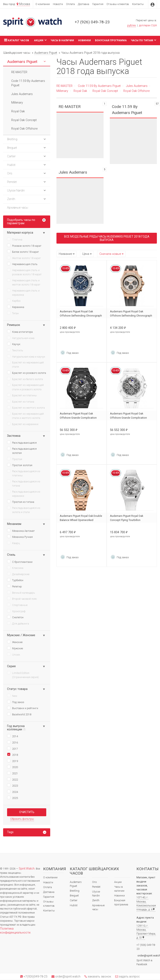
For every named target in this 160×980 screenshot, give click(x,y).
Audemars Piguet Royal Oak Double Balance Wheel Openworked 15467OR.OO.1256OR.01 (81, 520)
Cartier (74, 900)
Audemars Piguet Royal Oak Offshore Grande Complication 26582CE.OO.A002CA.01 (78, 418)
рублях (132, 25)
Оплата (70, 4)
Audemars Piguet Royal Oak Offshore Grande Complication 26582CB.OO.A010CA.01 (128, 418)
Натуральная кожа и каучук (26, 356)
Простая (15, 459)
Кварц (13, 543)
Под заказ (16, 702)
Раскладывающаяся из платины (24, 473)
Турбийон (15, 580)
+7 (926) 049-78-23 (92, 22)
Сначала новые (110, 254)
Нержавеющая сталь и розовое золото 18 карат (24, 272)
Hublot (74, 905)
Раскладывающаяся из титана (24, 483)
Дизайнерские (18, 574)
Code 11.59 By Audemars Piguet (99, 86)
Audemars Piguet (76, 884)
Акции (40, 40)
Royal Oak (80, 91)
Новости (58, 4)
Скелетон (15, 617)
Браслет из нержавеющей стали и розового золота (25, 387)
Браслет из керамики (23, 424)
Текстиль (15, 350)
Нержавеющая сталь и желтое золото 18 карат (24, 282)
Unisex (14, 654)
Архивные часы (98, 907)
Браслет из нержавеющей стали (25, 364)
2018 (12, 755)
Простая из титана (21, 502)
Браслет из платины (22, 395)
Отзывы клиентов (118, 4)
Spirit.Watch (27, 869)
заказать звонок (99, 977)
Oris (94, 882)
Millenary (62, 91)
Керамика (16, 307)
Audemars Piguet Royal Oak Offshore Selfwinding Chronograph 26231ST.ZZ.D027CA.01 (81, 316)
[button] (45, 62)
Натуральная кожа (21, 338)
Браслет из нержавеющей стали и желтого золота (25, 416)
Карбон (14, 300)
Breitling (75, 891)
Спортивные (17, 605)
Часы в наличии (62, 40)
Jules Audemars (137, 86)
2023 (12, 785)
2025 (12, 798)
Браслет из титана (21, 401)
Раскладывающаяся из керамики (24, 494)
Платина (15, 239)
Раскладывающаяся (22, 442)
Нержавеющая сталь (22, 264)
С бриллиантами (20, 562)
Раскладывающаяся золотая (22, 451)
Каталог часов (16, 40)
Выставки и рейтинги (23, 708)
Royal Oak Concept (105, 91)
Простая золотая (20, 465)
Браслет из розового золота (27, 373)
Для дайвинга (18, 623)
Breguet (74, 896)
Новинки (84, 40)
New (12, 696)
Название (65, 254)
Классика (15, 568)
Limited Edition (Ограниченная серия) (23, 675)
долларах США (148, 25)
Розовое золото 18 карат (24, 245)
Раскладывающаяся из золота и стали (24, 510)
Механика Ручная (20, 537)
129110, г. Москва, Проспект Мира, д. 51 (146, 932)
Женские (15, 642)
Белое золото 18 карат (23, 252)
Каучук (14, 344)
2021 (12, 773)
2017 (12, 748)
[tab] (27, 832)
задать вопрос (129, 977)
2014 (12, 736)
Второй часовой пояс (22, 598)
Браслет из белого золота (25, 379)
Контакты (138, 4)
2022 (12, 779)
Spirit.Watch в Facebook (144, 962)
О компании (43, 4)
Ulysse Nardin (96, 894)
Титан (13, 313)
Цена (86, 254)
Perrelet (96, 887)
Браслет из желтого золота (26, 407)
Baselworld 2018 (19, 714)
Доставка (84, 4)
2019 (12, 761)
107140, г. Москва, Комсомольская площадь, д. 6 (146, 903)
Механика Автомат (21, 531)
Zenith (96, 900)
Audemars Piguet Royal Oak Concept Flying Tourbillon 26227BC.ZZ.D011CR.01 (127, 520)
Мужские (15, 648)
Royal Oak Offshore (136, 91)
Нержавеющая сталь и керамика (23, 292)
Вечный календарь (21, 592)
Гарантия (98, 4)
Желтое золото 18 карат (24, 258)
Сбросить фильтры (22, 819)
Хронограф (16, 611)
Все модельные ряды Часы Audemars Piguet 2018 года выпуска (107, 238)
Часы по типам (144, 40)
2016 (12, 742)
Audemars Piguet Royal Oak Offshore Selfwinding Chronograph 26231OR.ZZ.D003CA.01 (131, 316)
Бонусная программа (111, 40)
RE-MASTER (64, 86)
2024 (12, 792)
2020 (12, 767)
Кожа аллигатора (20, 332)
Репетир (14, 586)
